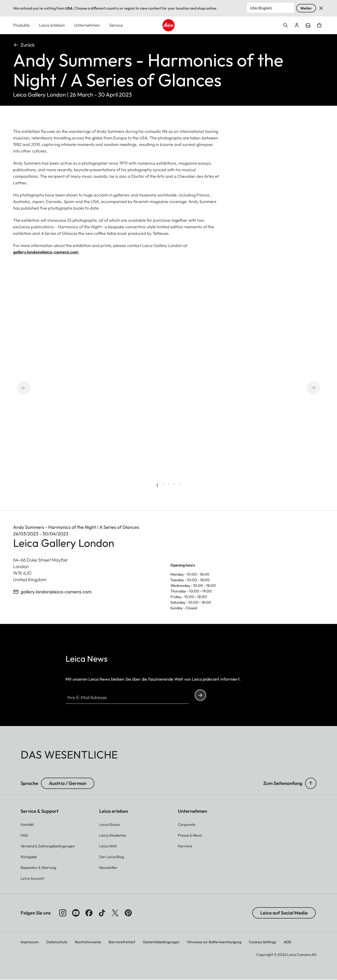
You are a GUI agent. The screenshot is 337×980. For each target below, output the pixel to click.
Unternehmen (87, 25)
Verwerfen (321, 8)
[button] (311, 784)
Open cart (319, 25)
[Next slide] (307, 388)
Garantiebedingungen (161, 942)
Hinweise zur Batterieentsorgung (214, 942)
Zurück (24, 45)
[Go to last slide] (30, 388)
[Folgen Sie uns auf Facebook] (89, 913)
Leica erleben (52, 25)
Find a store (308, 26)
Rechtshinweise (88, 942)
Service (116, 25)
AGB (287, 942)
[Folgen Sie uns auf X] (115, 913)
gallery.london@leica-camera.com (46, 252)
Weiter (306, 8)
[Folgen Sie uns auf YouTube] (76, 913)
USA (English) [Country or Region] (261, 8)
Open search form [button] (286, 25)
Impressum (30, 942)
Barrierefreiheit (122, 942)
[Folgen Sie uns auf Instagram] (63, 913)
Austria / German (68, 783)
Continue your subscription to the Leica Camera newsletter (200, 695)
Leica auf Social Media (284, 913)
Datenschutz (57, 942)
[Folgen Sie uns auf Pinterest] (128, 913)
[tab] (157, 486)
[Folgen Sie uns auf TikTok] (102, 913)
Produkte (21, 25)
